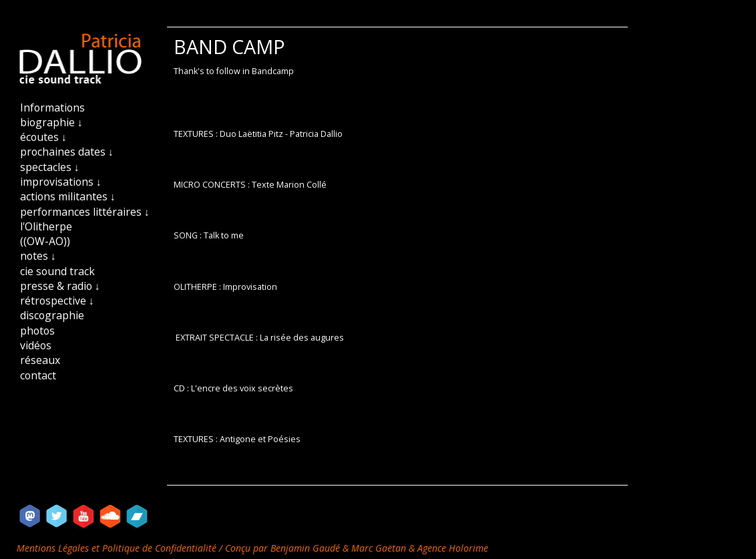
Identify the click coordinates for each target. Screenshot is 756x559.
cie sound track (57, 271)
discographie (52, 315)
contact (38, 375)
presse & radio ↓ (60, 286)
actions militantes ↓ (68, 196)
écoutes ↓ (43, 137)
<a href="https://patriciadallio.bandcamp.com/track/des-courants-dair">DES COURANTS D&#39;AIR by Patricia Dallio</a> (397, 307)
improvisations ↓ (61, 182)
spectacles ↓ (50, 167)
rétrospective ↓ (57, 301)
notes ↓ (38, 256)
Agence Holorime (453, 548)
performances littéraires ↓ (85, 212)
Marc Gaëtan (379, 548)
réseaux (40, 360)
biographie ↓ (51, 122)
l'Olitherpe (46, 226)
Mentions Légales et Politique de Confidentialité (118, 548)
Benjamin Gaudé (307, 548)
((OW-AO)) (45, 241)
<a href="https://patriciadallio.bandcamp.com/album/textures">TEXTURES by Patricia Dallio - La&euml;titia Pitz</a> (397, 460)
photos (37, 331)
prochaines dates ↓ (67, 152)
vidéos (36, 345)
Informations (52, 108)
